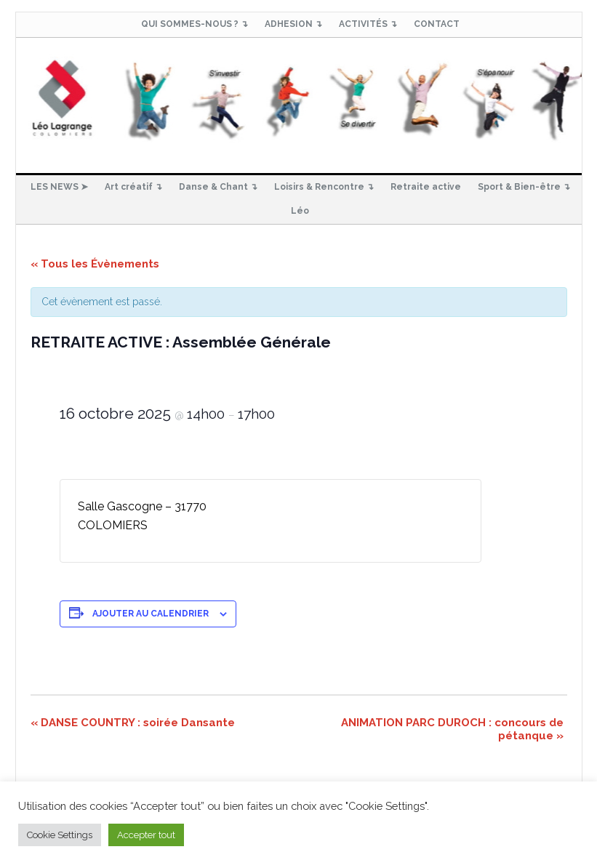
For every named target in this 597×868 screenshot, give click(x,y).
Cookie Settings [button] (60, 835)
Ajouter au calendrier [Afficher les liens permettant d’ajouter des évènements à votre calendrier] (151, 614)
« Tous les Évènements (95, 264)
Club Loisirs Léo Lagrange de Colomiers (299, 100)
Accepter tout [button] (146, 835)
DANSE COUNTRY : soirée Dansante (133, 723)
